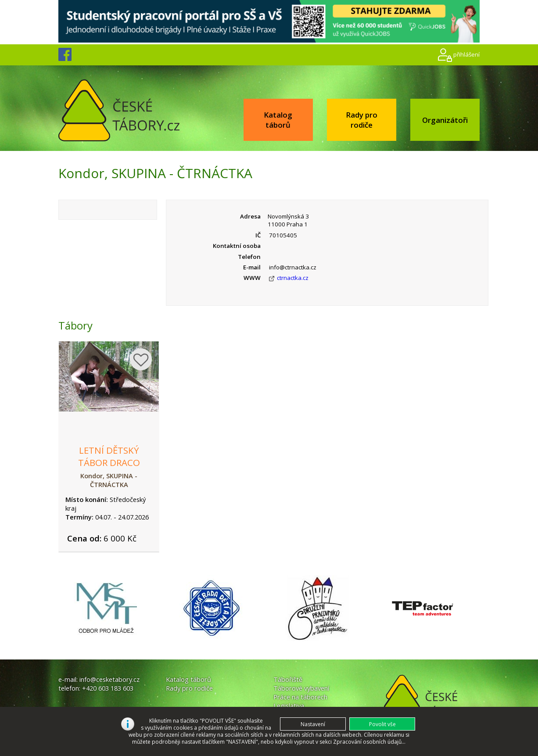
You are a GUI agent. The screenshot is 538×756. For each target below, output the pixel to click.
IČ (258, 235)
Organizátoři (445, 120)
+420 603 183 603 (108, 688)
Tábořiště (288, 679)
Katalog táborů (278, 120)
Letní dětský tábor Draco (109, 456)
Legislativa (289, 706)
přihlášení (466, 54)
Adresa (250, 216)
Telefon (249, 257)
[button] (382, 724)
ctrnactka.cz (293, 278)
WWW (252, 278)
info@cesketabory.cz (109, 679)
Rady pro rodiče (362, 120)
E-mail (252, 267)
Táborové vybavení (301, 688)
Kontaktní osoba (237, 246)
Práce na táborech (300, 697)
